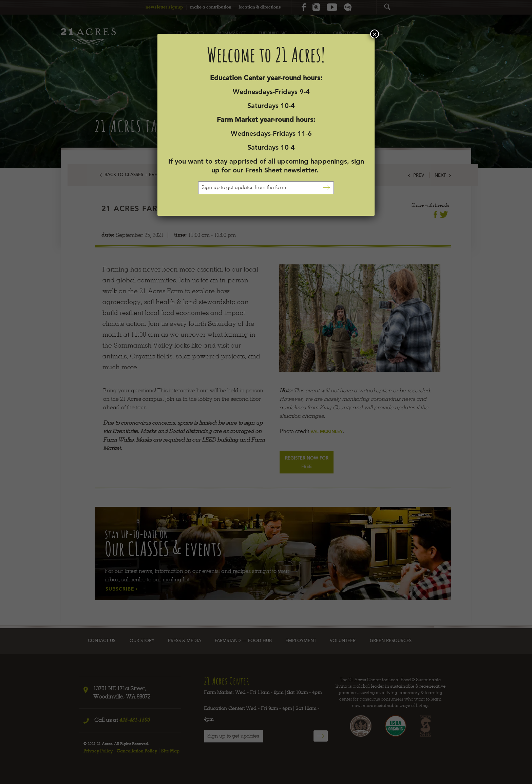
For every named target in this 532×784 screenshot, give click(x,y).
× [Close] (375, 34)
